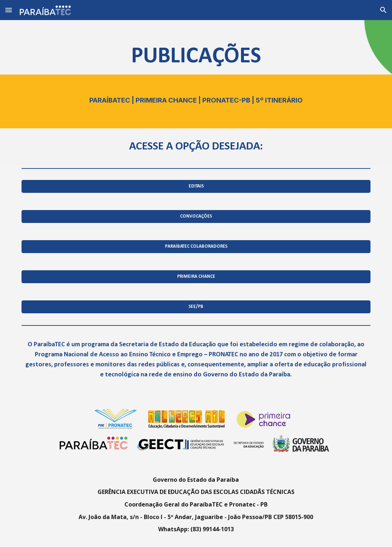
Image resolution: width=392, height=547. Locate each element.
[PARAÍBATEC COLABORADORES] (196, 247)
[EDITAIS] (196, 187)
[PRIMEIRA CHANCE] (196, 277)
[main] (196, 74)
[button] (9, 10)
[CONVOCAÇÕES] (196, 217)
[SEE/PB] (196, 307)
